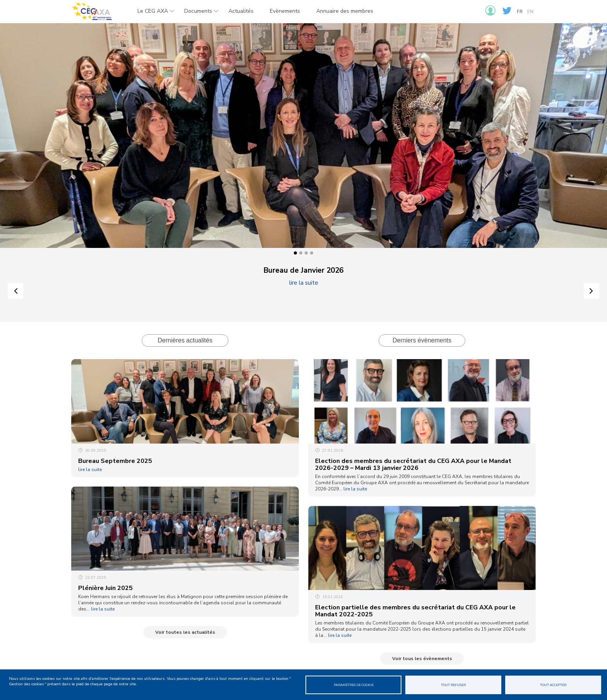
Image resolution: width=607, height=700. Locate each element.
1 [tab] (295, 253)
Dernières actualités (185, 340)
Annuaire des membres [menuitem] (345, 11)
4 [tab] (312, 253)
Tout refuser (453, 685)
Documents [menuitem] (198, 13)
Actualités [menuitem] (241, 11)
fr (520, 12)
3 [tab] (306, 253)
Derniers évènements (422, 340)
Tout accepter (553, 685)
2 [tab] (301, 253)
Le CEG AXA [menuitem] (152, 13)
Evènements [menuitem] (285, 11)
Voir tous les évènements (422, 659)
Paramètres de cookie (354, 685)
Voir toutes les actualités (185, 632)
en (530, 12)
